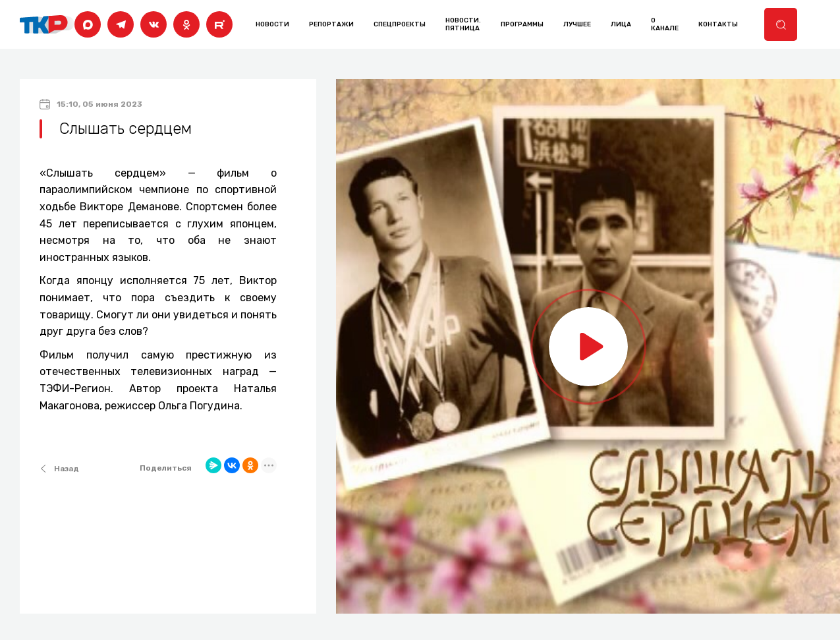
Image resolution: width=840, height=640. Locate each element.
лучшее (577, 24)
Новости (272, 24)
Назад (59, 469)
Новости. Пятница (463, 24)
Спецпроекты (400, 24)
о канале (665, 24)
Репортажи (331, 24)
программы (522, 24)
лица (621, 24)
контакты (718, 24)
